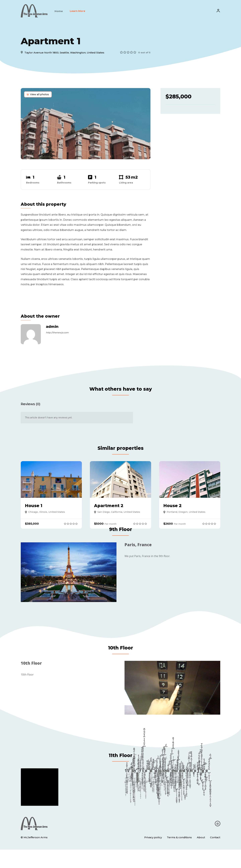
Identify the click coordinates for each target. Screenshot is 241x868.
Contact (215, 856)
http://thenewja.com (57, 336)
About (201, 856)
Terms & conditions (179, 856)
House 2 (173, 516)
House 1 (34, 516)
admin (52, 330)
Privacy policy (153, 856)
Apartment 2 (110, 516)
